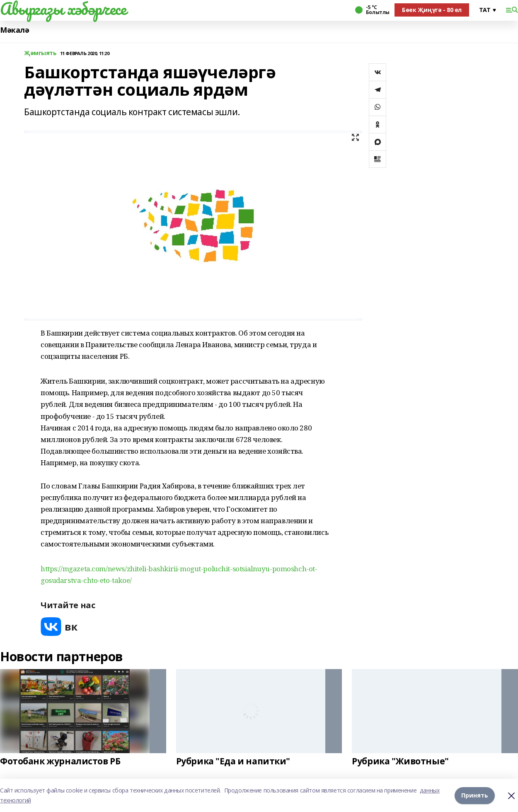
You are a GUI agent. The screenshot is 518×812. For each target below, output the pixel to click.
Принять (475, 795)
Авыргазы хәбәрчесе (63, 9)
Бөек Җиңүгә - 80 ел (432, 10)
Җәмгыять (40, 53)
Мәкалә (15, 30)
